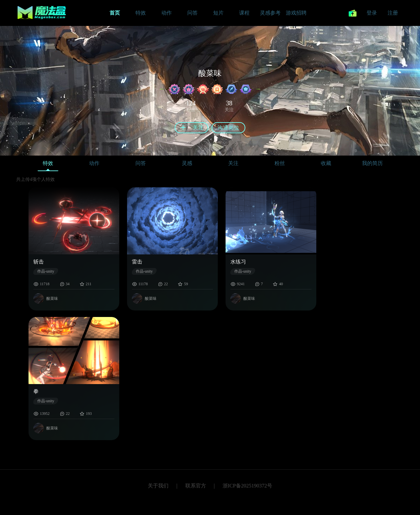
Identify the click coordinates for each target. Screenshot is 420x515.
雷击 (137, 262)
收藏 (326, 163)
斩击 (39, 262)
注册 (393, 13)
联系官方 (196, 486)
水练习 (238, 262)
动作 (94, 163)
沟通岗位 (228, 128)
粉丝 (280, 163)
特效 (48, 165)
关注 (233, 163)
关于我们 (158, 486)
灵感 (187, 163)
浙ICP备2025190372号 (247, 486)
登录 (372, 13)
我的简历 (372, 163)
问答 (141, 163)
